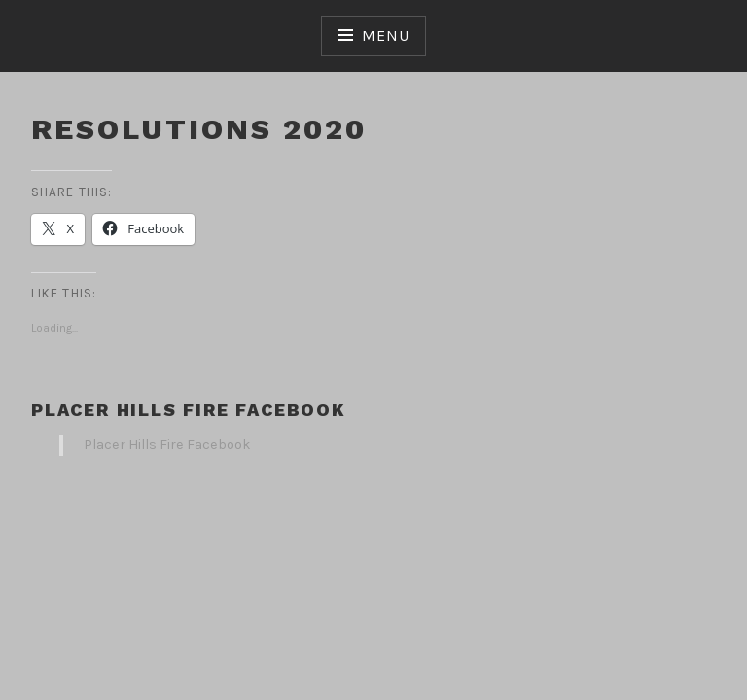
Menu (385, 35)
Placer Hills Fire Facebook (189, 410)
